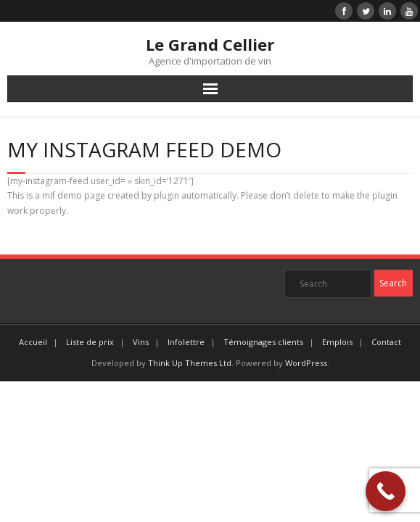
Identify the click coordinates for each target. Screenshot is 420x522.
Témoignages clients (263, 342)
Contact (386, 342)
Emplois (337, 342)
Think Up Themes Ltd (190, 363)
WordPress (306, 363)
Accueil (33, 342)
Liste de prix (90, 342)
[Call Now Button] (386, 491)
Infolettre (186, 342)
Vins (141, 342)
